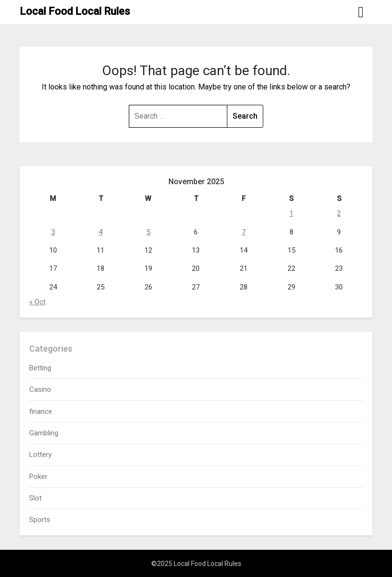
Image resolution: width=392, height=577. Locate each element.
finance (41, 411)
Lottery (40, 455)
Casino (40, 389)
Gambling (44, 433)
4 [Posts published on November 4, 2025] (101, 232)
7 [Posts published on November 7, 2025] (244, 232)
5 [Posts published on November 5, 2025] (148, 232)
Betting (40, 368)
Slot (35, 498)
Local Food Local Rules (75, 11)
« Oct (37, 302)
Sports (40, 520)
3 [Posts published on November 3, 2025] (53, 232)
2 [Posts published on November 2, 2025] (339, 213)
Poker (38, 477)
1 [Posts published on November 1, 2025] (291, 213)
